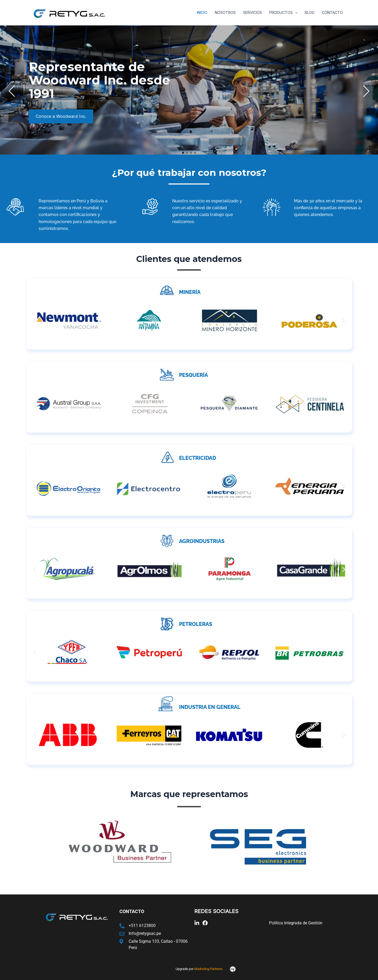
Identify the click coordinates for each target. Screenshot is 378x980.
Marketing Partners (208, 969)
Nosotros (225, 12)
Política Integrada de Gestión (296, 923)
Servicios (253, 12)
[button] (35, 320)
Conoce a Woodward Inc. (61, 116)
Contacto (332, 12)
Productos (283, 13)
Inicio (202, 12)
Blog (310, 12)
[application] (295, 13)
